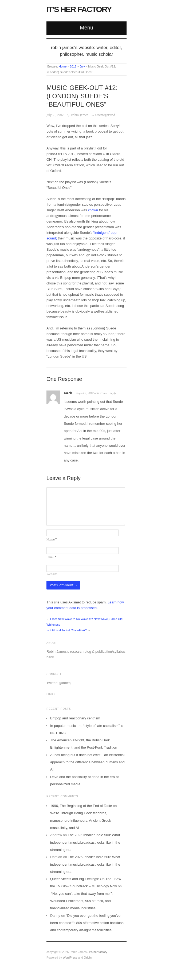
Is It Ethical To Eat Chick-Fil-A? (67, 630)
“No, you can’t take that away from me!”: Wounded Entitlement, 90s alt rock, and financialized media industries (81, 901)
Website (52, 574)
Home (63, 66)
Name (52, 540)
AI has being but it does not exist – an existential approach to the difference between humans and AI (87, 762)
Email (51, 557)
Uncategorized (105, 115)
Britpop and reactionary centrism (75, 718)
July (82, 66)
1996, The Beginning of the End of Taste (81, 806)
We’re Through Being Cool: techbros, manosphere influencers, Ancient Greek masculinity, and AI (81, 820)
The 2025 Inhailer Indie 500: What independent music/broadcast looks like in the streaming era (85, 842)
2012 (73, 66)
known (93, 210)
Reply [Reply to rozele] (113, 393)
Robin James (79, 115)
